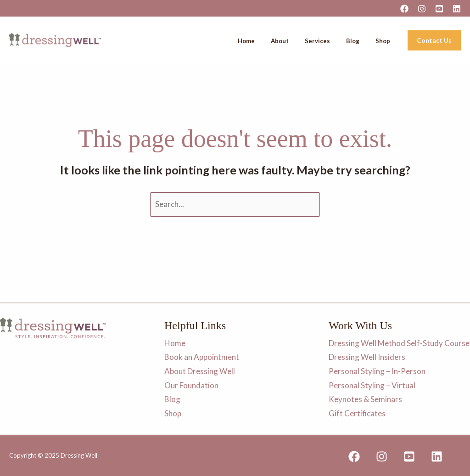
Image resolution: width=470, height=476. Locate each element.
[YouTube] (439, 9)
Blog (363, 41)
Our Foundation (191, 385)
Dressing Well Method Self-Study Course (399, 343)
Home (276, 41)
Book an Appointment (202, 357)
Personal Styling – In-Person (377, 371)
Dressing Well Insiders (367, 357)
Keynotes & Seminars (365, 399)
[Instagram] (422, 9)
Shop (386, 41)
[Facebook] (404, 9)
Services (334, 41)
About (303, 41)
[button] (434, 40)
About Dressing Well (200, 371)
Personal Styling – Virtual (372, 385)
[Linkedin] (457, 9)
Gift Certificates (357, 413)
